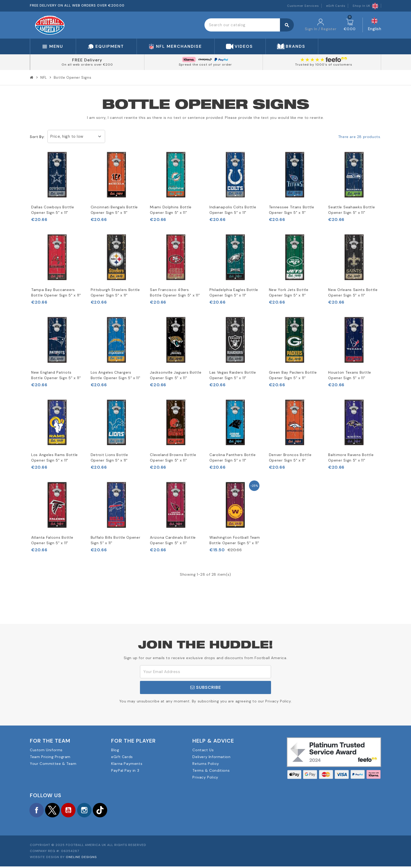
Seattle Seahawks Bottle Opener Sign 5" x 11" (351, 210)
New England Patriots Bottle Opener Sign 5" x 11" (56, 375)
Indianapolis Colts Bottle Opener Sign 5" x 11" (233, 210)
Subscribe (206, 687)
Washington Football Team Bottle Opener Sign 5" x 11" (235, 540)
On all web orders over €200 (87, 65)
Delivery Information (211, 757)
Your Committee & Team (53, 764)
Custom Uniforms (46, 750)
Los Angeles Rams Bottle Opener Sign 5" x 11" (55, 457)
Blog (115, 750)
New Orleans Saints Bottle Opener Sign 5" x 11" (353, 292)
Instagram (93, 811)
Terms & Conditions (211, 770)
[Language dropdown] (375, 25)
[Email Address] (206, 672)
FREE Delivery (87, 60)
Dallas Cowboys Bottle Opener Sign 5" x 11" (53, 210)
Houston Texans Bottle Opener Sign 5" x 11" (350, 375)
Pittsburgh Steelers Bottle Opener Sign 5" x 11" (115, 292)
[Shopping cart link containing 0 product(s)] (350, 25)
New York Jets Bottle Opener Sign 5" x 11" (289, 292)
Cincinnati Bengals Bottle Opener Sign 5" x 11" (114, 210)
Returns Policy (206, 764)
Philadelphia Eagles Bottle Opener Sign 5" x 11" (234, 292)
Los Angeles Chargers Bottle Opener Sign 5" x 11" (116, 375)
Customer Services (303, 6)
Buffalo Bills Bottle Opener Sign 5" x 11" (116, 540)
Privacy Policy (205, 777)
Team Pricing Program (50, 757)
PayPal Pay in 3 (125, 770)
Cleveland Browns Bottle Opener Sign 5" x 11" (173, 457)
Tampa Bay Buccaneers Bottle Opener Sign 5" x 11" (56, 292)
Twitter (56, 811)
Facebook (38, 811)
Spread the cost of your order (205, 65)
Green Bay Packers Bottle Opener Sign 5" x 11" (293, 375)
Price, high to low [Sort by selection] (67, 136)
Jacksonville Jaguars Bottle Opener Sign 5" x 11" (176, 375)
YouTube (74, 811)
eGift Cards (336, 6)
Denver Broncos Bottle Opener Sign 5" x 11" (290, 457)
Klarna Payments (127, 764)
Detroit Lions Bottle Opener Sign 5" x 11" (109, 457)
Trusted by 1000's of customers (324, 65)
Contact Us (203, 750)
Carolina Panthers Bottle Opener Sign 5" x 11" (233, 457)
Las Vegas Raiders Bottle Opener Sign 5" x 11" (233, 375)
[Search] (249, 25)
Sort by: (37, 137)
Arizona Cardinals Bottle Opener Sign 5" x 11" (173, 540)
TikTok (111, 811)
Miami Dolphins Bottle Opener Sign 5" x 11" (171, 210)
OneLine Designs (81, 859)
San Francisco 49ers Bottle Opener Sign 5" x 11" (175, 292)
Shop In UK (365, 6)
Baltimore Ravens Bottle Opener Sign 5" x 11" (351, 457)
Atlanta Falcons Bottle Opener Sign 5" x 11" (52, 540)
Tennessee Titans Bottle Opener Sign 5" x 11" (292, 210)
